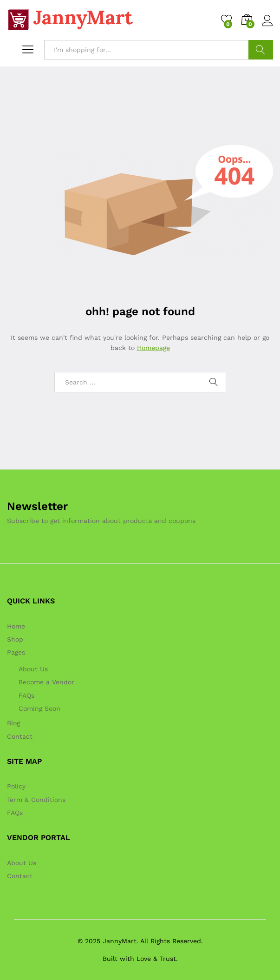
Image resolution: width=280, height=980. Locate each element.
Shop (15, 639)
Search (261, 50)
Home (16, 626)
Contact (20, 736)
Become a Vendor (46, 682)
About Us (33, 669)
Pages (16, 652)
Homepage (153, 348)
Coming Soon (39, 709)
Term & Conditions (36, 800)
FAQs (26, 695)
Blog (13, 723)
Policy (16, 786)
